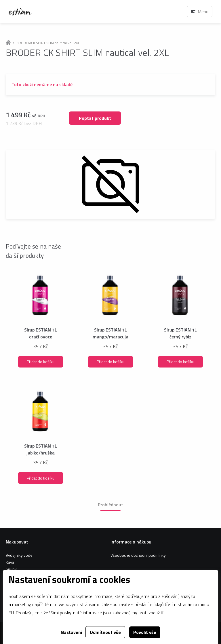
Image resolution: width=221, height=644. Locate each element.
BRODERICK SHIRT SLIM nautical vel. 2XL (48, 43)
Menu (203, 12)
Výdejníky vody (19, 555)
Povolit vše (145, 632)
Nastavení (71, 632)
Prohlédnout (110, 505)
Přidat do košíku (41, 362)
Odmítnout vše (105, 632)
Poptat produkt (95, 118)
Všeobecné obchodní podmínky (138, 555)
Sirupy (11, 569)
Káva (10, 562)
